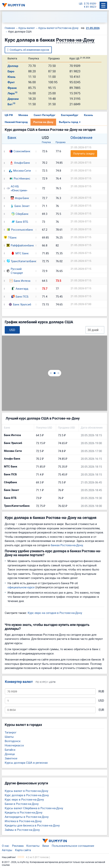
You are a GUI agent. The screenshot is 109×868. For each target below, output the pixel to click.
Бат (11, 104)
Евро (11, 71)
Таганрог (11, 732)
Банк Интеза (20, 281)
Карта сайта (23, 850)
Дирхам (13, 99)
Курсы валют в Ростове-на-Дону (26, 791)
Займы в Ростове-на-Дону (22, 830)
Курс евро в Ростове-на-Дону (24, 799)
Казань (88, 115)
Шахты (9, 737)
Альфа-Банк (20, 163)
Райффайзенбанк (20, 245)
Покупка (46, 142)
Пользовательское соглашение (73, 846)
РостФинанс (20, 178)
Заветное (11, 758)
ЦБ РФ (9, 115)
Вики (46, 846)
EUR (101, 710)
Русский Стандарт (15, 271)
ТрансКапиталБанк (20, 261)
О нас (6, 846)
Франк (12, 88)
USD (101, 701)
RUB (101, 691)
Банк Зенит (20, 206)
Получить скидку (84, 153)
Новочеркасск (14, 745)
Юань (11, 77)
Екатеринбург (70, 115)
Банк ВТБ (20, 222)
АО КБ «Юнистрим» (17, 188)
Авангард (20, 289)
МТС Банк (20, 253)
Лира (12, 93)
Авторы (7, 850)
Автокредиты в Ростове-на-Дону (27, 817)
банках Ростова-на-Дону (67, 545)
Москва (23, 115)
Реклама (18, 846)
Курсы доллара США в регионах (26, 763)
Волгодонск (13, 741)
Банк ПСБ (20, 296)
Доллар (13, 66)
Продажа (61, 142)
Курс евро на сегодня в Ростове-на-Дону (55, 613)
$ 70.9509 (90, 4)
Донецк (10, 754)
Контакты (33, 846)
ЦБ (81, 4)
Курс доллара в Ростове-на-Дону (27, 795)
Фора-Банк (20, 198)
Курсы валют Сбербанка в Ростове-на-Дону (34, 808)
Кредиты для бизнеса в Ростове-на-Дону (32, 825)
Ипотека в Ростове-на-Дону (23, 821)
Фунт (11, 82)
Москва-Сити (20, 170)
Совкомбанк (20, 151)
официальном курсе (21, 587)
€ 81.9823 (90, 7)
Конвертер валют (19, 682)
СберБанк (20, 214)
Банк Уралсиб (20, 304)
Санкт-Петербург (45, 115)
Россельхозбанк (20, 229)
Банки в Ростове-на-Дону (22, 804)
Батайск (10, 750)
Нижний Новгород (16, 122)
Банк (12, 138)
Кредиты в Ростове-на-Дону (24, 812)
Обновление (81, 138)
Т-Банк (10, 237)
